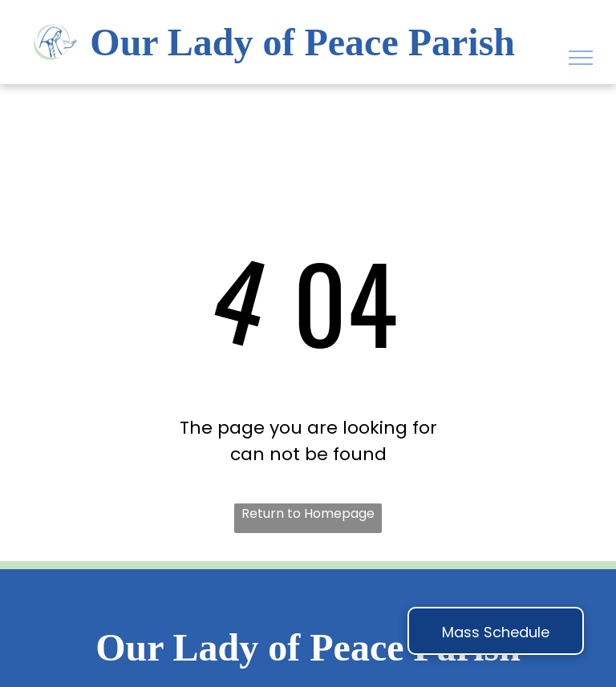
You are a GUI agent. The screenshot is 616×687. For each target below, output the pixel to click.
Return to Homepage (308, 513)
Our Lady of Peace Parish (302, 42)
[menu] (581, 58)
